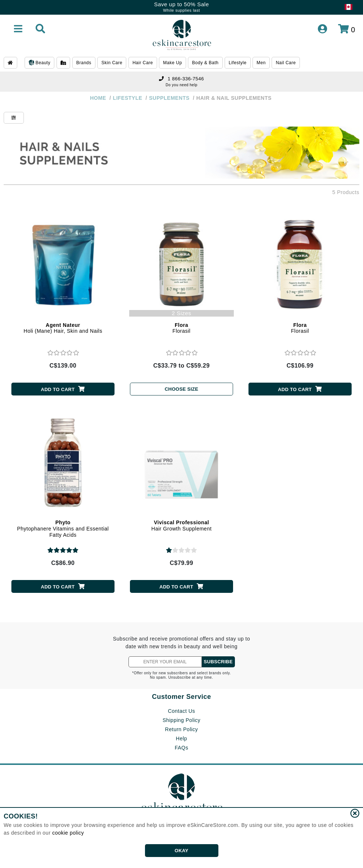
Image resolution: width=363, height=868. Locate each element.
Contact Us (181, 711)
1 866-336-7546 (181, 79)
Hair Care (143, 63)
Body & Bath (205, 63)
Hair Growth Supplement (181, 526)
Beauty (39, 63)
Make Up (173, 63)
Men (261, 63)
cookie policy (68, 833)
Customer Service (181, 697)
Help (181, 738)
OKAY (181, 851)
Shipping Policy (181, 720)
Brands (84, 63)
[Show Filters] (14, 118)
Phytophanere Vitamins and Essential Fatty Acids (63, 529)
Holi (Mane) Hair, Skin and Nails (63, 328)
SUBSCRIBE (218, 662)
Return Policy (182, 729)
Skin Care (112, 63)
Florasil (181, 328)
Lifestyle (238, 63)
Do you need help (181, 85)
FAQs (181, 748)
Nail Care (286, 63)
